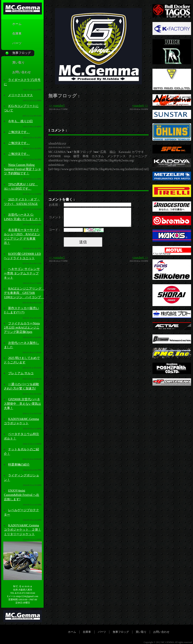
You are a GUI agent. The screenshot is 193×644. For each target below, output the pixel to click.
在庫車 (11, 34)
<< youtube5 (57, 106)
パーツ (11, 43)
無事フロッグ (16, 53)
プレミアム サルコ (21, 373)
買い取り (13, 63)
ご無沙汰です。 (19, 132)
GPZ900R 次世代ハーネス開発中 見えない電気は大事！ (22, 404)
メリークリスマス (20, 95)
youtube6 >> (140, 106)
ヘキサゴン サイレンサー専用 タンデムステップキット (22, 273)
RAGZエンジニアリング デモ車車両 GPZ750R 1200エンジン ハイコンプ (24, 293)
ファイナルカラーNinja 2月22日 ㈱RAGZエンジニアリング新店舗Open (22, 328)
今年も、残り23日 (20, 121)
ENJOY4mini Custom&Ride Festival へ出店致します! (22, 495)
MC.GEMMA (168, 642)
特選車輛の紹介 (19, 465)
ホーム (11, 24)
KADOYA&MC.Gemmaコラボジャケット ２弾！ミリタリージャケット (22, 530)
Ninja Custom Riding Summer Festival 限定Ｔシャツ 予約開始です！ (22, 169)
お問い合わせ (16, 72)
